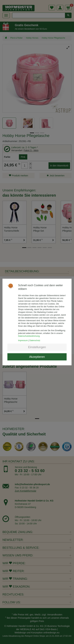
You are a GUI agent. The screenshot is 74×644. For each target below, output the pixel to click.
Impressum (23, 340)
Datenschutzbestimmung (29, 336)
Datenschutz (35, 340)
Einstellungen (37, 347)
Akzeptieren (37, 357)
